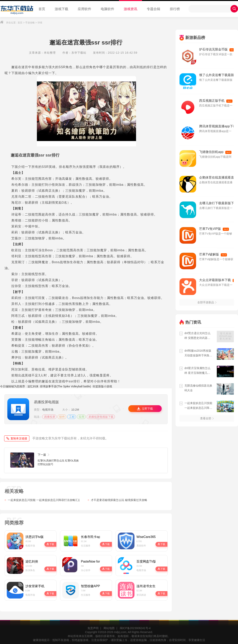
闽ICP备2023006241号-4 (135, 628)
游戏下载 (61, 9)
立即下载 (145, 409)
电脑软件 (107, 9)
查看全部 (207, 418)
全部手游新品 (207, 302)
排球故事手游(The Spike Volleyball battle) (65, 386)
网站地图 (109, 628)
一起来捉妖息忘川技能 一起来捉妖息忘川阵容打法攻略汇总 (42, 500)
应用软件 (84, 9)
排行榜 (175, 9)
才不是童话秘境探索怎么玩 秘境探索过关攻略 (117, 500)
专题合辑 (154, 9)
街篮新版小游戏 (102, 386)
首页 (42, 9)
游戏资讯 (131, 9)
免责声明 (93, 628)
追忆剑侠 (33, 386)
